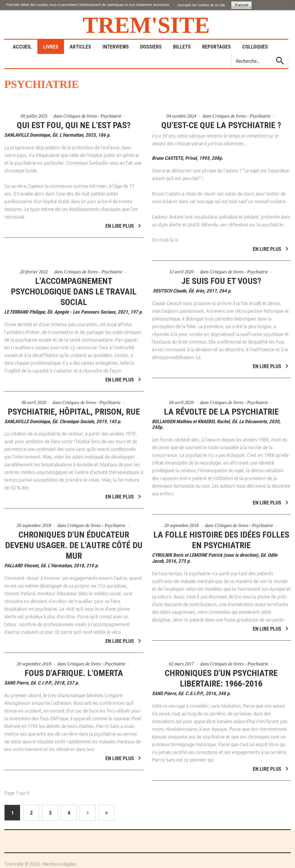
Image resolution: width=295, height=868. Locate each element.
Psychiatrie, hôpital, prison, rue (74, 408)
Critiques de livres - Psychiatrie (93, 116)
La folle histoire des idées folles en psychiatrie (221, 536)
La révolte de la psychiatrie (221, 408)
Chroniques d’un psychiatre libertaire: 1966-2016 (221, 675)
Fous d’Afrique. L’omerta (74, 669)
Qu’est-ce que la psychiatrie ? (221, 125)
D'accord (241, 5)
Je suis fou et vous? (221, 277)
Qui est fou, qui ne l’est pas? (74, 125)
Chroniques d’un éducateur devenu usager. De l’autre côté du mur (74, 542)
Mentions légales (59, 864)
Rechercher (231, 54)
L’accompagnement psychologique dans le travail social (74, 288)
